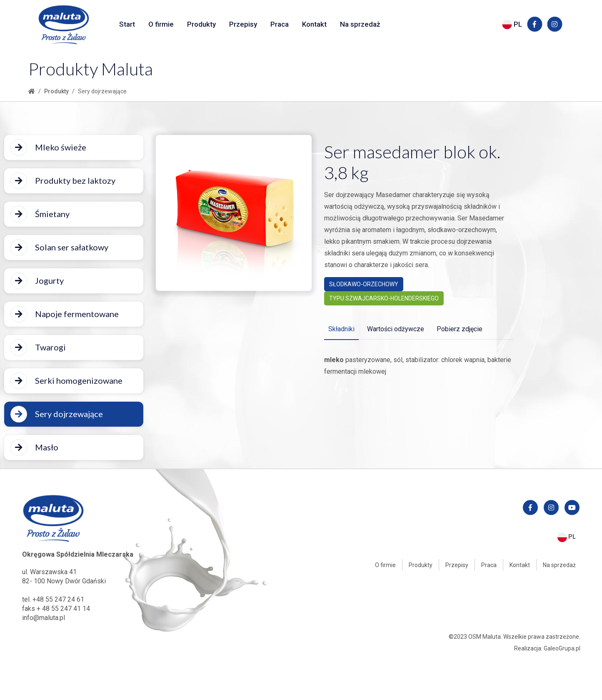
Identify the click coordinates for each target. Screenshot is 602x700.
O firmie (161, 24)
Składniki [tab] (341, 329)
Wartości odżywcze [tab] (396, 329)
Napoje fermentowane (65, 314)
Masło (34, 447)
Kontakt (314, 24)
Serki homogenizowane (66, 381)
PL (512, 24)
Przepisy (243, 24)
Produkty (201, 24)
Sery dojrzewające (57, 414)
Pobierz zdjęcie (460, 329)
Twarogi (38, 347)
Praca (280, 24)
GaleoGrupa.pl (562, 648)
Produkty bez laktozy (63, 181)
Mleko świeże (48, 147)
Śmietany (40, 214)
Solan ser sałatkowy (59, 247)
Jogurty (37, 281)
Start (127, 24)
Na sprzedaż (360, 24)
